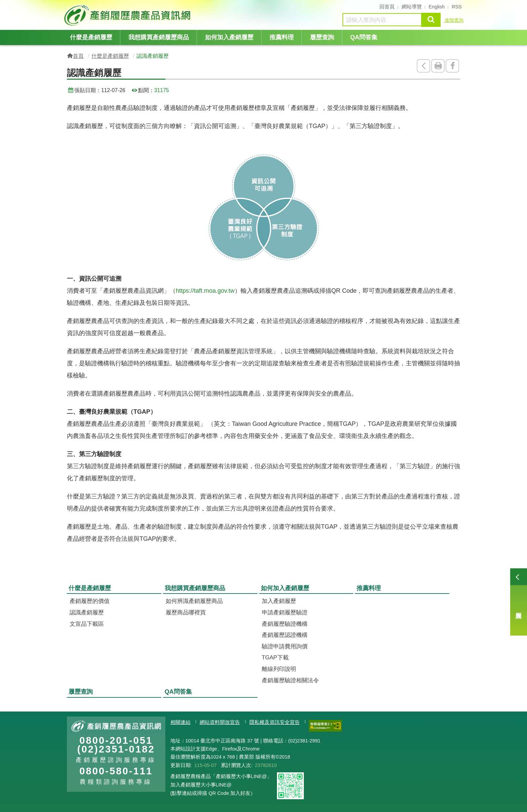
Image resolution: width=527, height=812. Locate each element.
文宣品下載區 (87, 624)
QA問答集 (364, 37)
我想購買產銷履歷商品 (159, 37)
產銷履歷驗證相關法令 (290, 680)
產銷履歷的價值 (90, 601)
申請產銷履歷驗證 (285, 613)
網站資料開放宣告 (220, 722)
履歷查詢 (519, 602)
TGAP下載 (275, 658)
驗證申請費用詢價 (285, 646)
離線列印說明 (279, 669)
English (437, 7)
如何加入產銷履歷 (229, 37)
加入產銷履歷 (279, 601)
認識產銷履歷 (87, 613)
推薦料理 (282, 37)
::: (65, 6)
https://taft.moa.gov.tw (205, 291)
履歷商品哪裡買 (186, 613)
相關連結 (180, 722)
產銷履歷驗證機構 (285, 624)
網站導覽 (412, 7)
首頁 (78, 56)
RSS (457, 7)
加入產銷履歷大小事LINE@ (201, 785)
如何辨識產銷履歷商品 (194, 601)
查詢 (431, 20)
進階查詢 (453, 20)
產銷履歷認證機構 (285, 635)
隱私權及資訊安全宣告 (275, 722)
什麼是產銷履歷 (91, 37)
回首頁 (387, 7)
